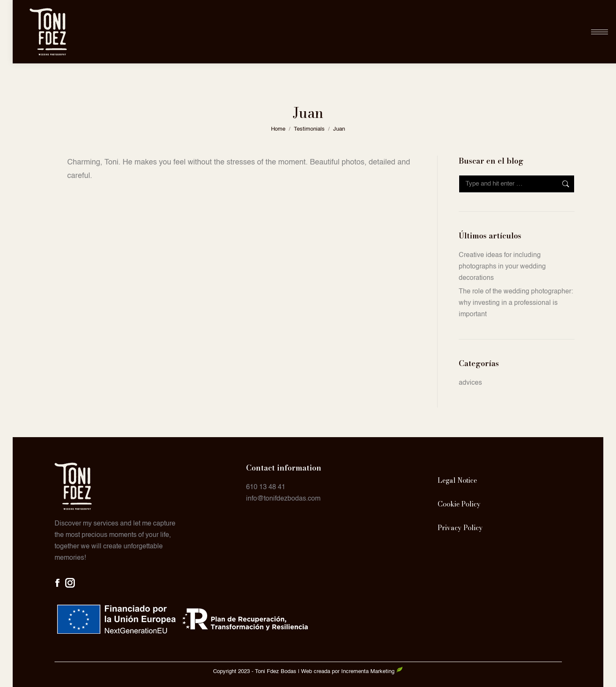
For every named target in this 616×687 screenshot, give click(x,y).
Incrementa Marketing (372, 672)
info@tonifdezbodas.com (283, 499)
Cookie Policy (459, 504)
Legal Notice (457, 480)
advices (470, 383)
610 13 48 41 (266, 487)
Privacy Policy (460, 528)
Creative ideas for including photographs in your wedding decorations (502, 267)
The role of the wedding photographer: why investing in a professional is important (516, 303)
